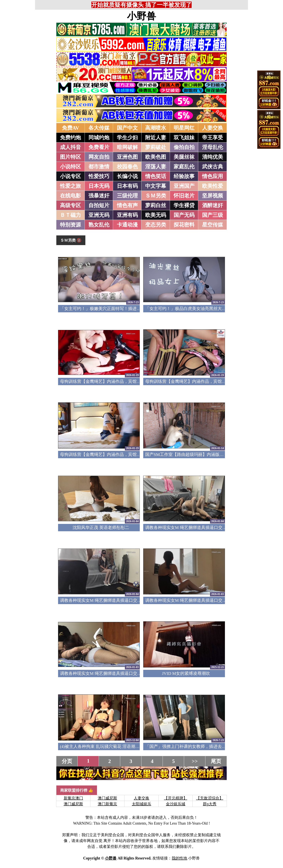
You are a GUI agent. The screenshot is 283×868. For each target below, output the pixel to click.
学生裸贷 (184, 205)
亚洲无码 (99, 215)
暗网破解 (127, 147)
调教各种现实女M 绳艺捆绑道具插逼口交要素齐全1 (108, 673)
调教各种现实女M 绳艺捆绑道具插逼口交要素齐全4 (193, 527)
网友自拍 (99, 157)
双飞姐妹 (184, 138)
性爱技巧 (99, 176)
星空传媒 (213, 225)
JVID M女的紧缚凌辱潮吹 (186, 673)
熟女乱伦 (99, 225)
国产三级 (213, 215)
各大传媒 (99, 128)
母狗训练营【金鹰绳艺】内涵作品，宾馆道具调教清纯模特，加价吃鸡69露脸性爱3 (138, 381)
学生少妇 (127, 138)
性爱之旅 (70, 186)
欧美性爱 (213, 186)
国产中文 (127, 128)
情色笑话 (156, 176)
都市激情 (99, 167)
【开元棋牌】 (176, 798)
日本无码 (99, 186)
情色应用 (213, 176)
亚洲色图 (127, 157)
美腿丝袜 (184, 157)
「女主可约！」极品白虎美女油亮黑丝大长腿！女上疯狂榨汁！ (205, 309)
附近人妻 (156, 138)
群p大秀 (210, 804)
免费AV (71, 128)
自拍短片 (99, 205)
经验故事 (184, 176)
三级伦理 (127, 196)
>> (195, 761)
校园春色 (127, 167)
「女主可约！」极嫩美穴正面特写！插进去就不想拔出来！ (115, 309)
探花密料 (184, 225)
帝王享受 (213, 138)
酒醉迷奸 (213, 205)
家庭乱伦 (184, 167)
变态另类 (156, 225)
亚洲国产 (184, 186)
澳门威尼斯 (107, 798)
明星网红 (184, 128)
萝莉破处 (156, 147)
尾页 (216, 761)
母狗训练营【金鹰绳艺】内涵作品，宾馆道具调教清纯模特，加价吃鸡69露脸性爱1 (138, 454)
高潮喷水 (156, 128)
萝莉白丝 (156, 205)
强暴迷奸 (99, 196)
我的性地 (179, 858)
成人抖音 (70, 147)
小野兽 (141, 16)
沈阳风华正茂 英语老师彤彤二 (101, 527)
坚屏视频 (213, 196)
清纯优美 (213, 157)
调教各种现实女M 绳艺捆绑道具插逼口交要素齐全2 (193, 600)
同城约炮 (99, 138)
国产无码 (184, 215)
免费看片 (99, 147)
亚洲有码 (127, 215)
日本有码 (127, 186)
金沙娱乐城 (176, 804)
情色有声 (127, 205)
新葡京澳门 (73, 798)
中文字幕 (156, 186)
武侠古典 (213, 167)
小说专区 (70, 176)
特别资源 (70, 225)
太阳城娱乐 (141, 804)
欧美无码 (156, 215)
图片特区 (70, 157)
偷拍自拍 (184, 147)
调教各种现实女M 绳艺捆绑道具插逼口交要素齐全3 (108, 600)
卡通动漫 (127, 225)
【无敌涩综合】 (210, 798)
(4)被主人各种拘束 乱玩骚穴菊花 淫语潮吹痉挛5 (105, 746)
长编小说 (127, 176)
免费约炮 (70, 138)
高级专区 (70, 205)
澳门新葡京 (107, 804)
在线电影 (70, 196)
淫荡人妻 (156, 167)
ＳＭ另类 (156, 196)
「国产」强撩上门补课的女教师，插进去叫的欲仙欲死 (196, 746)
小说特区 (70, 167)
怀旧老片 (184, 196)
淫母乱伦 (213, 147)
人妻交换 (213, 128)
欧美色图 (156, 157)
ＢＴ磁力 (70, 215)
